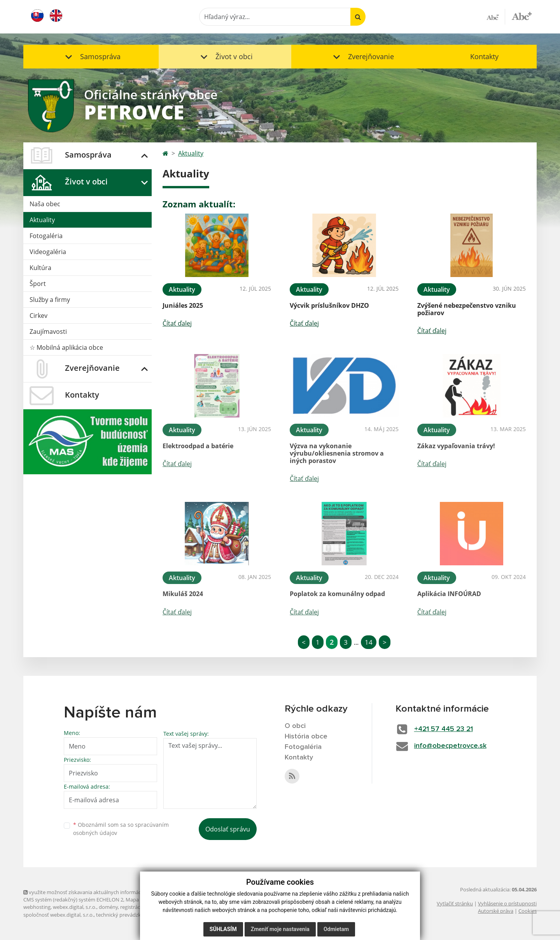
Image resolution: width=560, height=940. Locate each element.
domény (108, 907)
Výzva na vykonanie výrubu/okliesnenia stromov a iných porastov (337, 453)
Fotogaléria (46, 236)
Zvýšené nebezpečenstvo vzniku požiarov (467, 309)
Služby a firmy (50, 300)
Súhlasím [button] (223, 929)
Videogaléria (48, 252)
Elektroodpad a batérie (198, 446)
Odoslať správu (228, 829)
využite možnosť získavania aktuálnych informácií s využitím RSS (100, 892)
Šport (38, 284)
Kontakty (484, 56)
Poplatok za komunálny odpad (337, 594)
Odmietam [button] (336, 929)
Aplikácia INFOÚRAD (449, 594)
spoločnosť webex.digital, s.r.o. (59, 915)
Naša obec (45, 204)
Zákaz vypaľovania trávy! (456, 446)
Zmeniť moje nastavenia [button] (280, 929)
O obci (295, 726)
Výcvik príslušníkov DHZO (329, 305)
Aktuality (42, 220)
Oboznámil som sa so (121, 829)
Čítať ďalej (177, 323)
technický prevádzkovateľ (126, 915)
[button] (91, 57)
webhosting (37, 907)
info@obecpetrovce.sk (450, 746)
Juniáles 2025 (183, 305)
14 (369, 642)
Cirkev (38, 316)
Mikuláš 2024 (183, 594)
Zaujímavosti (48, 331)
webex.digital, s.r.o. (75, 907)
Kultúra (40, 268)
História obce (306, 737)
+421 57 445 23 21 (444, 729)
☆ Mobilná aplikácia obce (66, 347)
